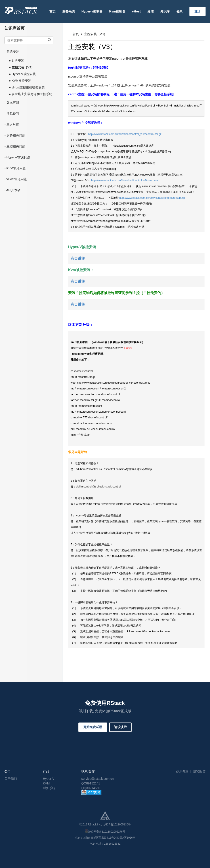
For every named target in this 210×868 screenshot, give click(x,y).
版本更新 (13, 103)
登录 (180, 11)
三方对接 (13, 125)
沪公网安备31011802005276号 (107, 832)
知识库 (165, 11)
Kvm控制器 (117, 11)
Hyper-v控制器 (92, 11)
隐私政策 (199, 772)
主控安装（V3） (96, 34)
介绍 (151, 11)
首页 (52, 11)
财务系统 (69, 11)
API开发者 (14, 190)
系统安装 (13, 52)
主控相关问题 (16, 146)
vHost (136, 11)
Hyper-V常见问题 (18, 157)
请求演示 (120, 727)
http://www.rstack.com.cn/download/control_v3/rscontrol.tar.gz (125, 134)
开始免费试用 (93, 727)
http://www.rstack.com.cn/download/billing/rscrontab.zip (152, 198)
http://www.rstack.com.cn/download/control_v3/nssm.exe (125, 180)
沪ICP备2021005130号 (117, 825)
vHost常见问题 (17, 179)
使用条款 (182, 772)
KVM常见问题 (16, 168)
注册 (197, 11)
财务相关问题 (16, 135)
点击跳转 (78, 258)
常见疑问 (13, 114)
